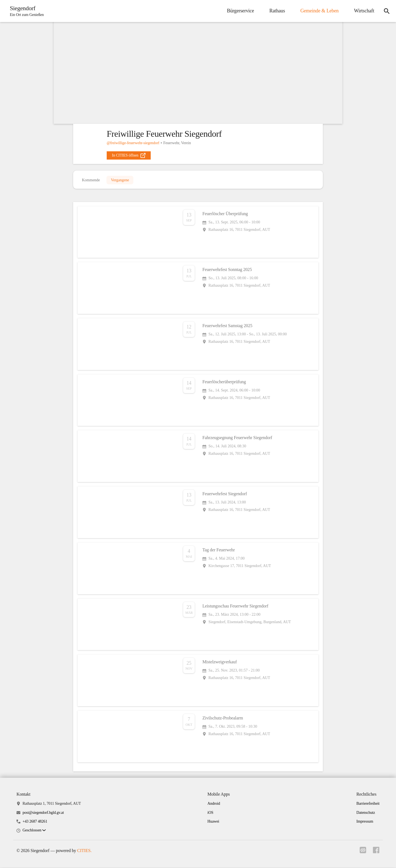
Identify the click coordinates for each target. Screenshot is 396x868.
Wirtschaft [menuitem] (364, 11)
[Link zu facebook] (376, 852)
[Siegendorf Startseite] (25, 11)
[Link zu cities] (363, 852)
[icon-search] (387, 11)
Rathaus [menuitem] (277, 11)
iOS (210, 813)
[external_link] (129, 155)
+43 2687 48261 (35, 822)
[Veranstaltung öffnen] (198, 232)
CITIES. (85, 851)
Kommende (91, 180)
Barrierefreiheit (368, 804)
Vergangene (120, 180)
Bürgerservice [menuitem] (240, 11)
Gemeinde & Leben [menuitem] (319, 11)
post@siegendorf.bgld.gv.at (43, 813)
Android (214, 804)
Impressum (365, 822)
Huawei (213, 822)
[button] (34, 831)
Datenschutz (366, 813)
